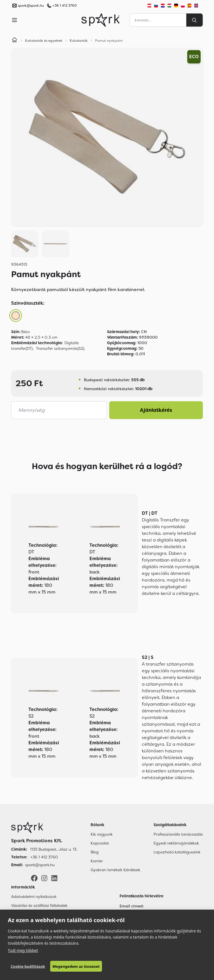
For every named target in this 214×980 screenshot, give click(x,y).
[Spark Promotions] (101, 20)
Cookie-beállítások (28, 966)
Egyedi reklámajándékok (176, 843)
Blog (95, 852)
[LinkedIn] (54, 878)
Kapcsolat (100, 843)
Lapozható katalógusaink (177, 852)
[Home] (14, 41)
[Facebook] (34, 878)
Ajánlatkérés (156, 410)
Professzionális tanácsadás (178, 834)
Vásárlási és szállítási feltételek (39, 905)
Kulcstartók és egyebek (44, 41)
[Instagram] (44, 878)
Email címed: (132, 906)
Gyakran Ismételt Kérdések (115, 870)
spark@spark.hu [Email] (40, 865)
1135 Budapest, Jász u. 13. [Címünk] (54, 849)
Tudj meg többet (23, 950)
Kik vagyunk (102, 834)
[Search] (194, 20)
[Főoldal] (44, 828)
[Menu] (14, 20)
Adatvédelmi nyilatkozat (34, 897)
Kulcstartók (79, 41)
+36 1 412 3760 (65, 6)
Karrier (97, 861)
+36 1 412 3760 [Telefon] (44, 857)
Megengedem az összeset (76, 966)
